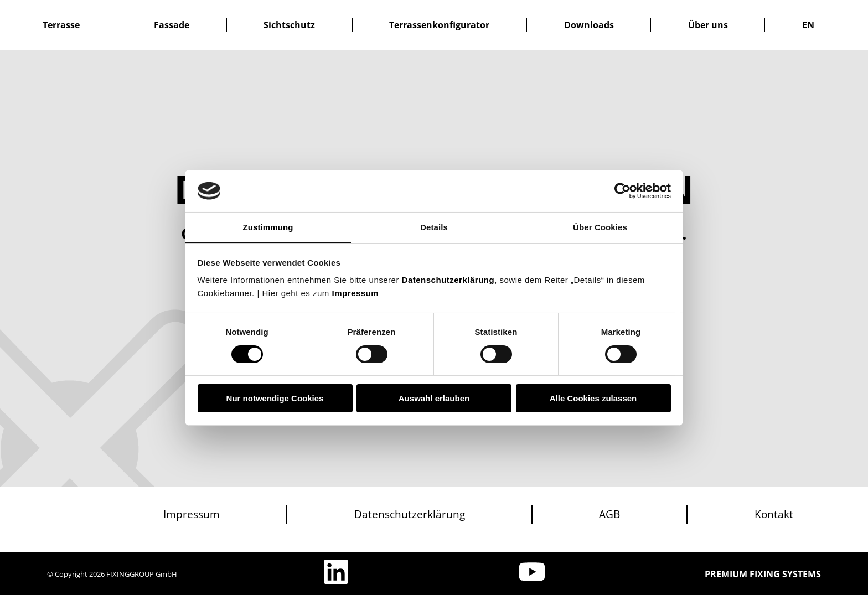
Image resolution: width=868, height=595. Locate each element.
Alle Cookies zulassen (593, 398)
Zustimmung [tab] (268, 227)
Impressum (356, 293)
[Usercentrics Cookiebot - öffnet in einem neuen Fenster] (622, 191)
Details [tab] (434, 227)
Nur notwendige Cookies (275, 398)
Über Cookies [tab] (600, 227)
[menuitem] (808, 25)
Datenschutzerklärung (448, 280)
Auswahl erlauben (434, 398)
